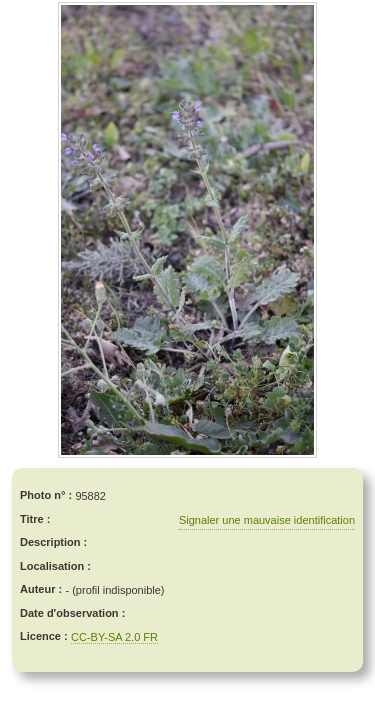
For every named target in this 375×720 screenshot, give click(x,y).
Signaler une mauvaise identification (267, 520)
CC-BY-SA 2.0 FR (114, 637)
